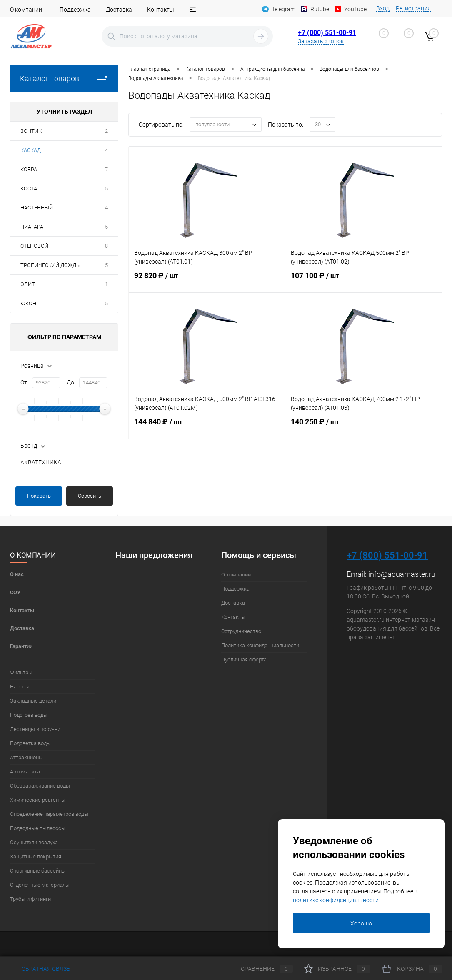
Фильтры (21, 672)
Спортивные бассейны (38, 871)
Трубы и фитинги (30, 899)
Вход (383, 8)
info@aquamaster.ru (402, 574)
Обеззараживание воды (40, 786)
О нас (17, 574)
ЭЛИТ (28, 284)
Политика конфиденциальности (260, 645)
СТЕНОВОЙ (34, 246)
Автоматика (25, 772)
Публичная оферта (244, 660)
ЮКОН (28, 303)
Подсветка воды (30, 743)
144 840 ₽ (207, 427)
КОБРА (29, 169)
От (24, 382)
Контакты (161, 10)
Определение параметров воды (49, 814)
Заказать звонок (321, 41)
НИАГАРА (32, 227)
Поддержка (75, 10)
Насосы (20, 687)
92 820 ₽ (207, 281)
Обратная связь (40, 969)
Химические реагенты (38, 800)
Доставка (119, 10)
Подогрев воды (29, 715)
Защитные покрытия (36, 857)
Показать (39, 496)
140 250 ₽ (363, 427)
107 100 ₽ (363, 281)
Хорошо (361, 923)
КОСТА (29, 188)
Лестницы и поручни (35, 729)
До (70, 382)
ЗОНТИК (31, 131)
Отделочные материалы (40, 885)
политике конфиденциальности (336, 900)
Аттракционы (26, 757)
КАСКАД (31, 150)
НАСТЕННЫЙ (37, 208)
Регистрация (413, 8)
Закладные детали (33, 701)
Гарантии (21, 646)
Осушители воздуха (34, 842)
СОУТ (17, 592)
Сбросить (90, 496)
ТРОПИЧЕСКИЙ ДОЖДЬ (50, 265)
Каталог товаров (64, 79)
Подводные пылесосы (38, 828)
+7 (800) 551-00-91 (327, 33)
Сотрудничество (241, 631)
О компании (26, 10)
